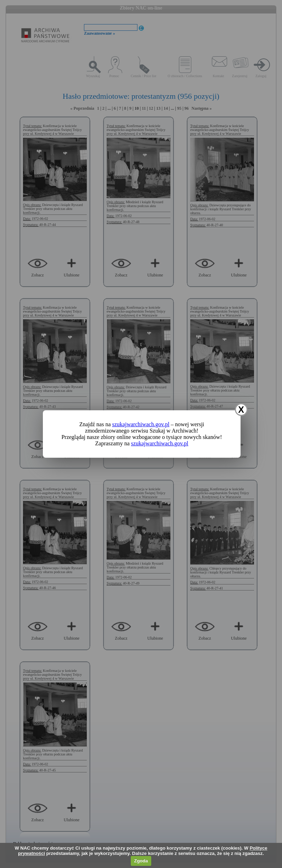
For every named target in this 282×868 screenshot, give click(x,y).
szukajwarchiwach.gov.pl (141, 424)
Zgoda (141, 861)
